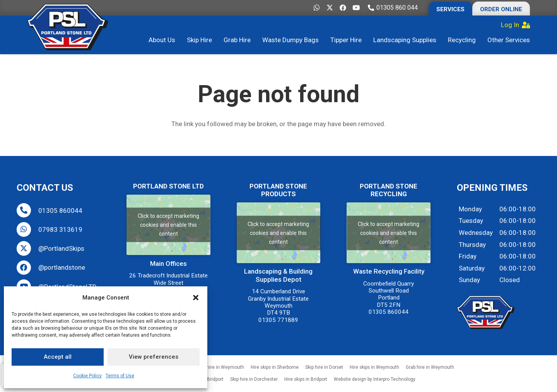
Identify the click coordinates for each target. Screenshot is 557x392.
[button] (196, 298)
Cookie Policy (87, 376)
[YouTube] (356, 8)
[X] (330, 8)
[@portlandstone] (27, 268)
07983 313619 (60, 229)
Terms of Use (120, 376)
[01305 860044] (27, 210)
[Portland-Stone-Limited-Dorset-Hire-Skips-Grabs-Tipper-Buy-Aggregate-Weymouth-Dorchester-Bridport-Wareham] (68, 27)
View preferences (154, 357)
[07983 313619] (27, 229)
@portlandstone (62, 267)
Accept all (58, 357)
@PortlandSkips (61, 248)
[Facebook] (343, 8)
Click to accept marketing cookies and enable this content (168, 225)
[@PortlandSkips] (27, 248)
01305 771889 (278, 320)
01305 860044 (60, 211)
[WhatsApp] (316, 8)
